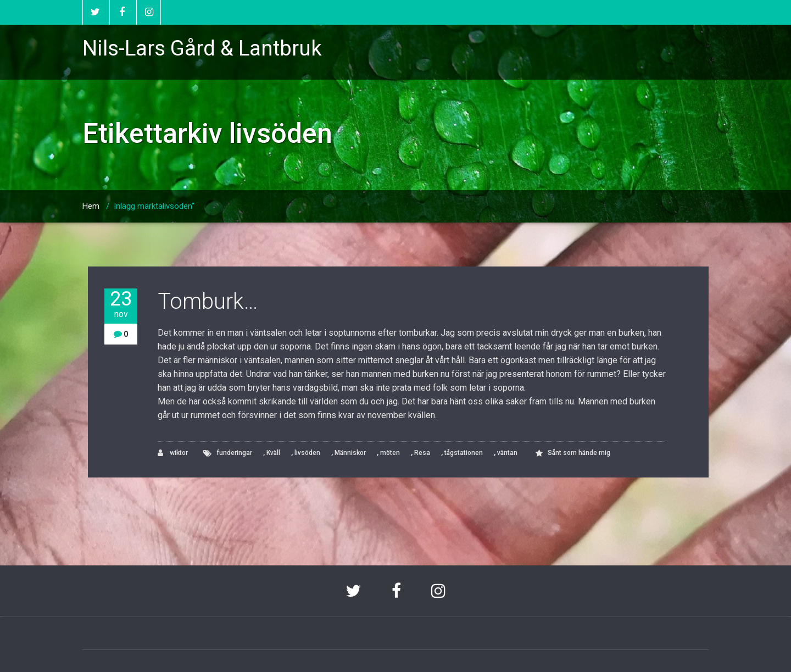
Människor (350, 453)
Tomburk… (208, 301)
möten (390, 453)
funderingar (234, 453)
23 (121, 304)
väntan (507, 453)
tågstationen (464, 453)
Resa (422, 453)
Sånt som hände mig (579, 453)
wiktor (173, 453)
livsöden (307, 453)
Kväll (273, 453)
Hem (91, 206)
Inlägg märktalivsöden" (154, 206)
